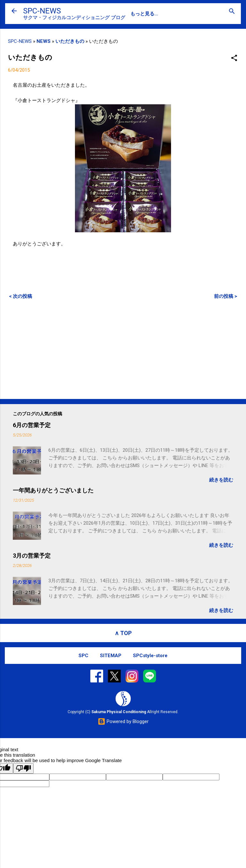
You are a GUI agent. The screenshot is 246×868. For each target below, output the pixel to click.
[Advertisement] (123, 349)
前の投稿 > (225, 296)
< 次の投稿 (20, 296)
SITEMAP (111, 656)
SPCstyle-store (150, 656)
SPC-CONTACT (170, 14)
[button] (234, 58)
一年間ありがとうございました (53, 490)
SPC (135, 14)
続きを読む (221, 480)
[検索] (232, 12)
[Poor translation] (23, 768)
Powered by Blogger (123, 721)
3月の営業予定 (32, 556)
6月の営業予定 (32, 425)
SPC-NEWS (42, 11)
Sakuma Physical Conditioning (119, 712)
